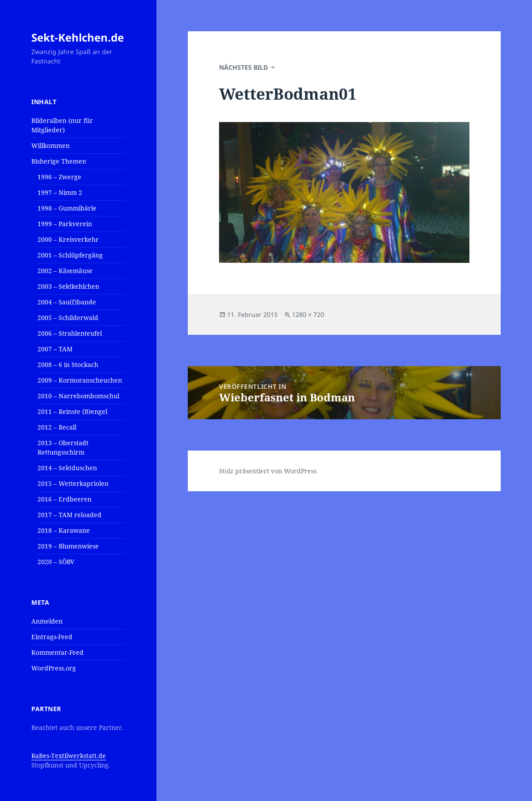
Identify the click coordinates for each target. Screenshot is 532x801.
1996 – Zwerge (59, 177)
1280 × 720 (308, 314)
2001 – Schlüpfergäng (70, 255)
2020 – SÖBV (56, 562)
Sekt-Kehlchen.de (78, 37)
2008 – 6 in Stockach (68, 365)
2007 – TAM (55, 349)
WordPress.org (54, 668)
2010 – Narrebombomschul (78, 396)
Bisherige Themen (59, 161)
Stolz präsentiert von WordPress (268, 471)
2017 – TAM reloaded (70, 515)
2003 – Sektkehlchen (68, 286)
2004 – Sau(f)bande (67, 302)
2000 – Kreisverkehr (68, 239)
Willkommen (51, 145)
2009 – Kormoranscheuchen (80, 380)
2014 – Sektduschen (67, 468)
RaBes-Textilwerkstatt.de (69, 756)
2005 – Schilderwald (68, 318)
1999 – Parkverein (65, 224)
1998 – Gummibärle (67, 208)
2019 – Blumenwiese (68, 546)
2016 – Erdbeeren (65, 499)
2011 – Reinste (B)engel (72, 411)
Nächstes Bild (243, 67)
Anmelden (47, 621)
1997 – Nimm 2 (60, 192)
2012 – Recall (57, 427)
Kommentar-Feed (57, 652)
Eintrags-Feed (52, 637)
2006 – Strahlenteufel (70, 333)
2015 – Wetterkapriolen (73, 483)
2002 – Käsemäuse (65, 271)
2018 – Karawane (64, 530)
